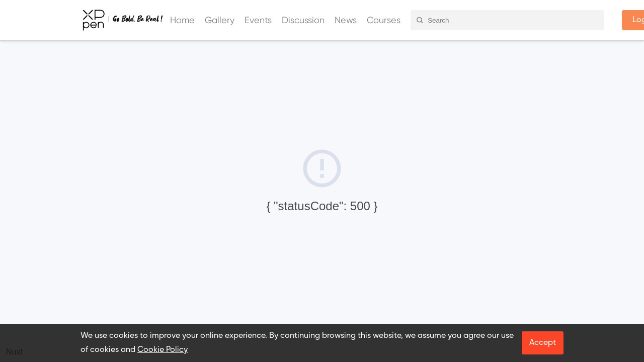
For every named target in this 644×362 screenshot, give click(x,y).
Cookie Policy (163, 350)
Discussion (303, 20)
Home (182, 20)
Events (258, 20)
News (346, 20)
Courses (384, 20)
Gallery (220, 20)
